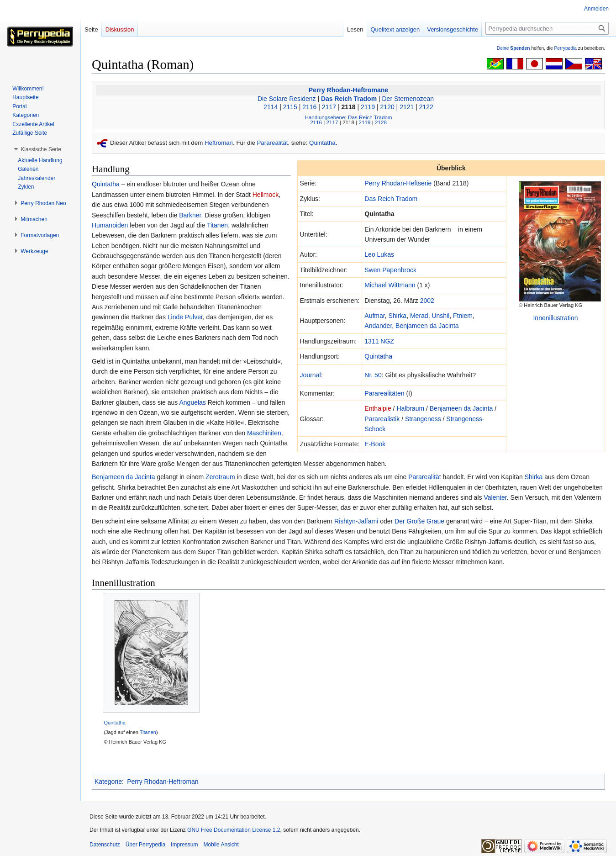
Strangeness (423, 419)
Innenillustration (555, 318)
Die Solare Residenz (287, 99)
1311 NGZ (379, 341)
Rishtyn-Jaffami (356, 521)
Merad (419, 316)
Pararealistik (382, 419)
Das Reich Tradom (349, 99)
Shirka (397, 316)
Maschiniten (264, 433)
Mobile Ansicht (221, 845)
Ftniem (463, 316)
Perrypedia (565, 48)
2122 (426, 107)
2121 (407, 107)
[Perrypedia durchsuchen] (547, 28)
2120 (387, 107)
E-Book (375, 444)
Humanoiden (110, 225)
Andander (378, 326)
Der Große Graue (419, 521)
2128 (381, 122)
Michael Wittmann (390, 285)
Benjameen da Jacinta (427, 326)
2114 (271, 107)
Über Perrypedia (145, 845)
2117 (329, 107)
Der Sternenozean (408, 99)
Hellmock (266, 195)
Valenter (495, 497)
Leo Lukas (379, 254)
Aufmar (374, 316)
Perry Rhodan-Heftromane (348, 90)
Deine (513, 48)
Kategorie (108, 782)
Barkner (190, 215)
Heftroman (219, 143)
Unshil (440, 316)
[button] (41, 149)
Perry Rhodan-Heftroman (163, 782)
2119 (368, 107)
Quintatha (322, 143)
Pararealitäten (384, 393)
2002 (427, 301)
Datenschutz (105, 845)
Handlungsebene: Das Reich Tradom (348, 117)
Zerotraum (220, 477)
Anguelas (192, 402)
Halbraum (410, 408)
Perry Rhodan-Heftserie (398, 183)
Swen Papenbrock (390, 270)
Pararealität (272, 143)
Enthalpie (378, 408)
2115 (290, 107)
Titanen (217, 225)
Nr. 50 (373, 375)
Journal (311, 375)
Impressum (184, 845)
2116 (309, 107)
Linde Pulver (185, 317)
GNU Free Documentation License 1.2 (234, 830)
